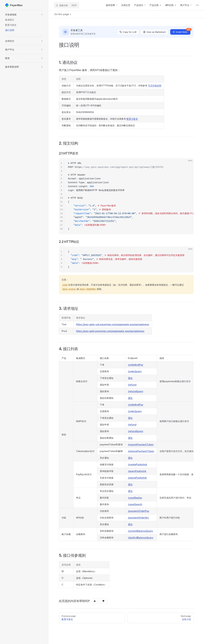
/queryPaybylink (137, 471)
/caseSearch (135, 504)
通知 (130, 378)
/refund (132, 385)
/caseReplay (135, 498)
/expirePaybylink (137, 478)
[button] (24, 15)
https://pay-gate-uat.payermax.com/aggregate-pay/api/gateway (113, 324)
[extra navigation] (197, 5)
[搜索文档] (67, 5)
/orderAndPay (136, 365)
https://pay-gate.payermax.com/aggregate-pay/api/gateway (110, 331)
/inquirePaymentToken (141, 444)
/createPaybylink (138, 464)
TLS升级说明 (155, 86)
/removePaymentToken (141, 451)
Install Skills (182, 31)
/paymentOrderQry (138, 518)
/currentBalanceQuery (140, 531)
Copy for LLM (128, 32)
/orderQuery (135, 371)
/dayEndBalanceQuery (141, 538)
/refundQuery (136, 391)
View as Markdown (154, 32)
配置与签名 (132, 119)
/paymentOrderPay (139, 511)
